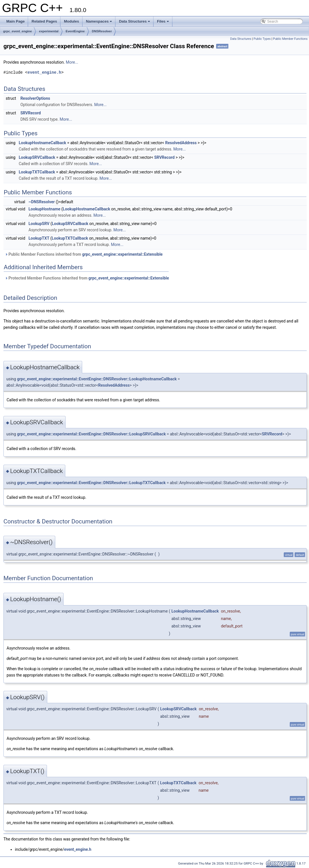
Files (163, 21)
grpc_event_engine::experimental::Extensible (122, 254)
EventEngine (75, 31)
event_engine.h (44, 72)
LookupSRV (39, 224)
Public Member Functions (290, 39)
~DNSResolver (42, 202)
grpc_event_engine (17, 31)
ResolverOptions (35, 98)
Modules (71, 21)
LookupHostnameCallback (42, 143)
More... (72, 62)
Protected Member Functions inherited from (87, 278)
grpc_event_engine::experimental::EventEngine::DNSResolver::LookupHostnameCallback (97, 379)
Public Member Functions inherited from (84, 254)
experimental (49, 31)
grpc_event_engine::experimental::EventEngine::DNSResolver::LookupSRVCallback (91, 434)
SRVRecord (30, 113)
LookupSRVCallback (37, 157)
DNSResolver (102, 31)
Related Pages (44, 21)
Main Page (15, 21)
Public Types (262, 39)
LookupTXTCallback (37, 172)
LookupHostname (45, 209)
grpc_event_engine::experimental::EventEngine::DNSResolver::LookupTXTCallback (91, 483)
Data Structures (134, 21)
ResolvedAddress (181, 143)
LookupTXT (39, 238)
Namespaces (99, 21)
